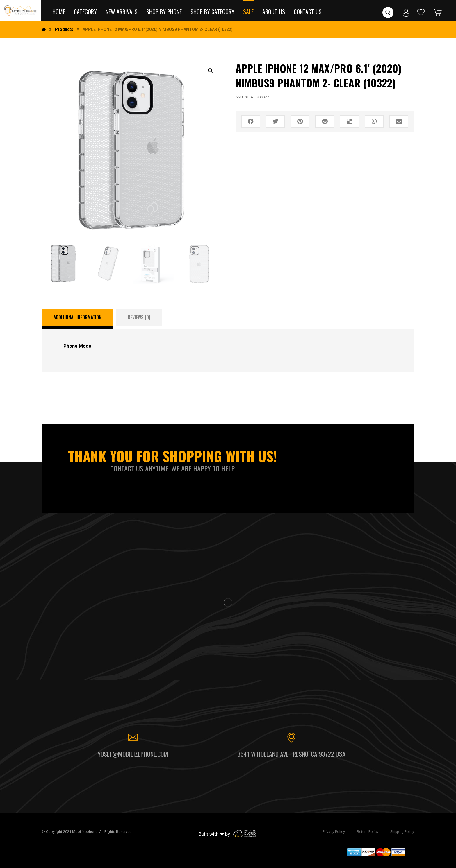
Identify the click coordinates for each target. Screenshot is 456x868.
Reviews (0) (139, 317)
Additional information (78, 317)
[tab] (78, 319)
